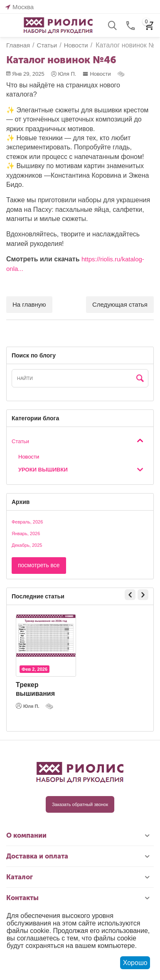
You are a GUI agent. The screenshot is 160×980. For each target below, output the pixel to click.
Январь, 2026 (26, 533)
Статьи (20, 441)
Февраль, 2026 (27, 522)
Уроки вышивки (43, 470)
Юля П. (28, 706)
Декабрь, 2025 (27, 545)
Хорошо (135, 963)
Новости (97, 74)
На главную (29, 304)
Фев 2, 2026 (34, 669)
